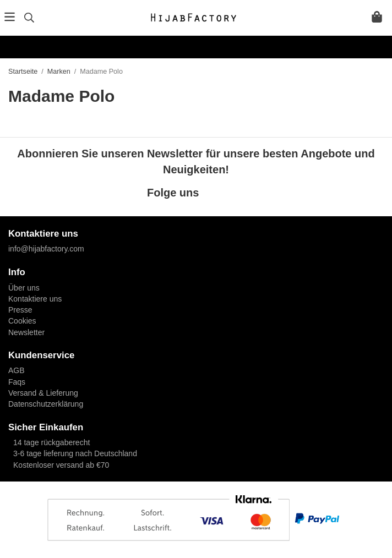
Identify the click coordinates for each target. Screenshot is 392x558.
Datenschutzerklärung (46, 404)
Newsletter (26, 332)
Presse (20, 310)
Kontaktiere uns (35, 299)
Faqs (17, 382)
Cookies (22, 321)
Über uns (24, 288)
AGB (17, 370)
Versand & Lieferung (43, 393)
